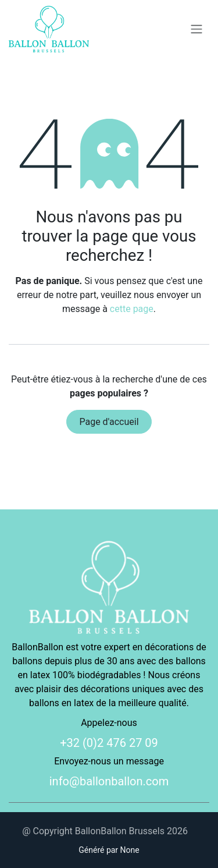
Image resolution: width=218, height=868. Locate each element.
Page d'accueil (109, 422)
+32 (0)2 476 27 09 (109, 743)
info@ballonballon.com (109, 781)
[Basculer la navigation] (196, 29)
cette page (132, 309)
